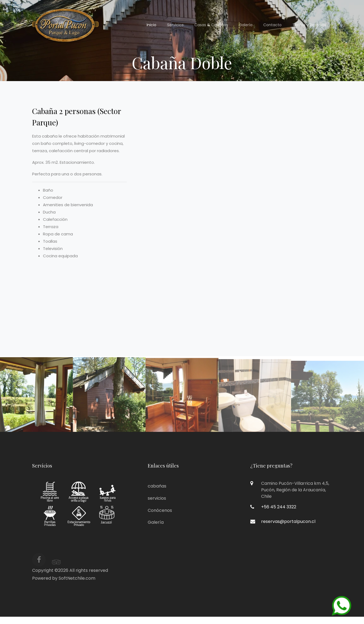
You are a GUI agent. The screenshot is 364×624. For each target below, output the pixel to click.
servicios (157, 498)
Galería (246, 25)
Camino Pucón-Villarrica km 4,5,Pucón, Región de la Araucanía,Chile (295, 490)
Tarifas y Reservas (309, 25)
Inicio (151, 25)
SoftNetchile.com (77, 578)
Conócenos (160, 510)
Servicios (175, 25)
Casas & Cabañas (211, 25)
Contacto (272, 25)
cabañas (157, 486)
